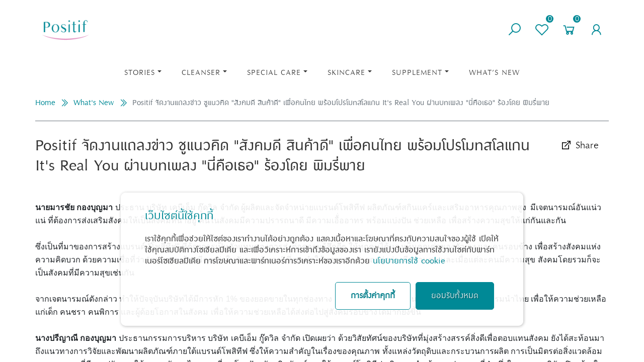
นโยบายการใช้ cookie (409, 261)
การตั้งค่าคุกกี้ (373, 296)
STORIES (140, 73)
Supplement (417, 73)
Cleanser (201, 73)
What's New (94, 103)
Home (45, 103)
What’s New (494, 73)
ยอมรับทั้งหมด (455, 296)
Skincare (346, 73)
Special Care (274, 73)
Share (579, 146)
